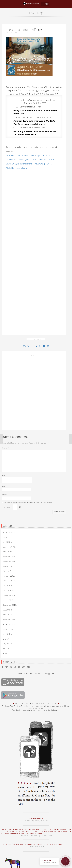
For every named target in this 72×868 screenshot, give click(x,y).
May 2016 (7, 564)
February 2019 (8, 535)
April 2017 (7, 550)
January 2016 (8, 579)
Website (4, 473)
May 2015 (7, 588)
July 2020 (6, 521)
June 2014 (7, 617)
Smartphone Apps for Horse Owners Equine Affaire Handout (31, 155)
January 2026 (8, 511)
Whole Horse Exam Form (16, 168)
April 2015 (7, 593)
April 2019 (7, 530)
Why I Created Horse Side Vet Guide (23, 391)
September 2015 (9, 584)
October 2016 (8, 559)
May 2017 (7, 545)
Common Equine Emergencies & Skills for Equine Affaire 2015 (31, 160)
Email (4, 465)
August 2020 (8, 516)
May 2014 (7, 622)
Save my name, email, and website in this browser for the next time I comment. (28, 481)
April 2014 (7, 627)
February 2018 (8, 540)
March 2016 (7, 569)
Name (4, 454)
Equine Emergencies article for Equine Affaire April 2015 (29, 164)
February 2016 (8, 574)
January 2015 (8, 603)
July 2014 (6, 613)
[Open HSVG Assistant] (65, 861)
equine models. (41, 856)
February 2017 (8, 554)
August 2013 (8, 632)
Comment (5, 427)
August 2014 (8, 608)
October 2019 (8, 525)
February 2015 (8, 598)
